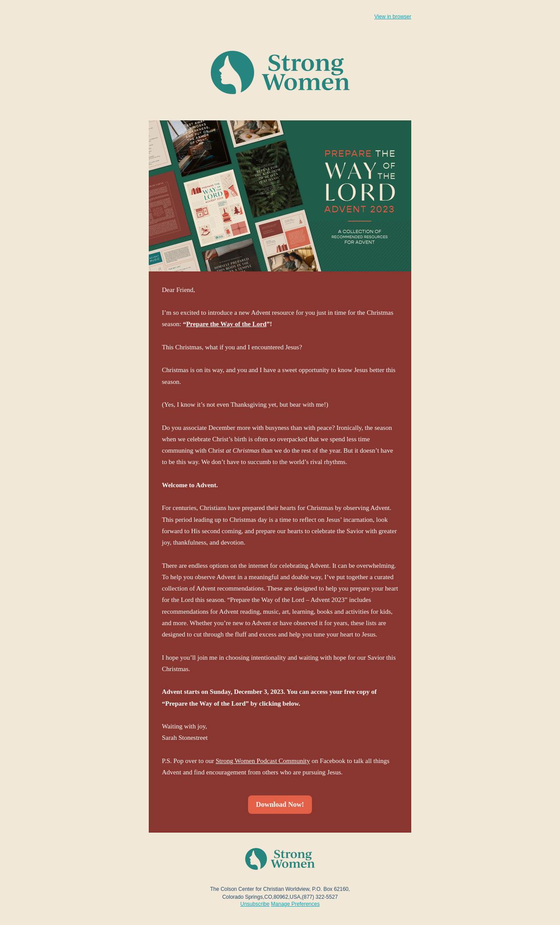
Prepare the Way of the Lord (226, 324)
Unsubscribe (255, 904)
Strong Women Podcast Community (263, 761)
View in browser (393, 17)
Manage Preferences (295, 904)
